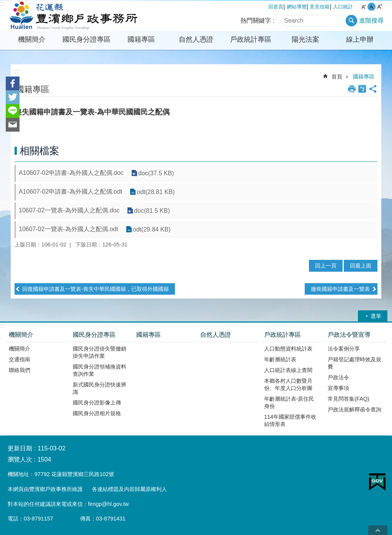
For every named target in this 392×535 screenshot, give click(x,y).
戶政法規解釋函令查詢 (354, 409)
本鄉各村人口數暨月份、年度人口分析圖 (288, 384)
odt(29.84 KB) (152, 229)
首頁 (337, 77)
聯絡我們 (20, 370)
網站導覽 (297, 7)
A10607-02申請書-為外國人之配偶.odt (70, 192)
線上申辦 (360, 39)
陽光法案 (305, 39)
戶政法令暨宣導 (349, 335)
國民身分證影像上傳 (97, 403)
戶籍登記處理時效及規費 (354, 363)
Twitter (13, 97)
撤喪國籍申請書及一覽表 (340, 289)
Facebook (13, 83)
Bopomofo (362, 89)
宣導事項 (338, 388)
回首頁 (276, 7)
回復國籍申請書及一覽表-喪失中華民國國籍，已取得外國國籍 (96, 289)
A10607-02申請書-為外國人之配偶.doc (71, 173)
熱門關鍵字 (256, 20)
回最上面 (361, 266)
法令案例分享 (344, 349)
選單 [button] (376, 316)
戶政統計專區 (251, 39)
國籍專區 (141, 39)
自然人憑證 (196, 39)
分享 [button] (373, 89)
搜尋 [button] (351, 21)
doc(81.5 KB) (152, 211)
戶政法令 (338, 377)
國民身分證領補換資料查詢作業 (100, 370)
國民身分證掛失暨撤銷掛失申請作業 (100, 352)
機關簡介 (32, 39)
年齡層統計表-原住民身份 (289, 402)
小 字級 (363, 7)
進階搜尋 (371, 20)
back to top (378, 530)
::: (2, 4)
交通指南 (20, 359)
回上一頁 (326, 266)
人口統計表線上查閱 (288, 370)
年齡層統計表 (280, 359)
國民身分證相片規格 (97, 413)
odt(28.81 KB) (156, 192)
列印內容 (352, 89)
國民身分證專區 (87, 39)
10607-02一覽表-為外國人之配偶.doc (69, 210)
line (13, 111)
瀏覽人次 (20, 459)
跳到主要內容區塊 (4, 4)
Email (13, 125)
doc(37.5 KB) (156, 173)
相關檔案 (39, 151)
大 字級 (380, 7)
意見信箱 (320, 7)
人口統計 (343, 7)
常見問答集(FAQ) (348, 399)
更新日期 (20, 448)
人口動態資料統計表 (288, 349)
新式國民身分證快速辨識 (100, 388)
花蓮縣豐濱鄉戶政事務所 (72, 16)
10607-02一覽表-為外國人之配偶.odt (69, 229)
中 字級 (372, 7)
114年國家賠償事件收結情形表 (290, 420)
